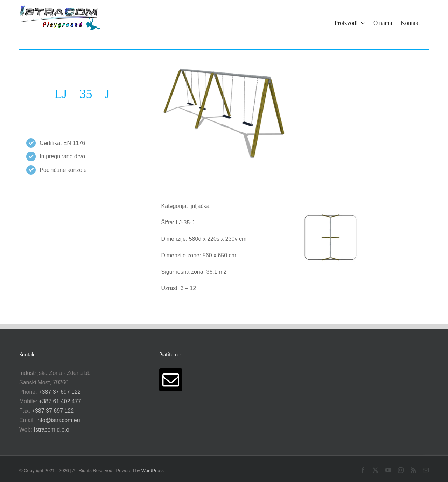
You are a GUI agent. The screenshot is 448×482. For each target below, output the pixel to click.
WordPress (153, 471)
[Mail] (171, 380)
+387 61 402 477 (60, 401)
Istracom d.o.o (52, 430)
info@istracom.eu (58, 420)
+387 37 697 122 (60, 392)
